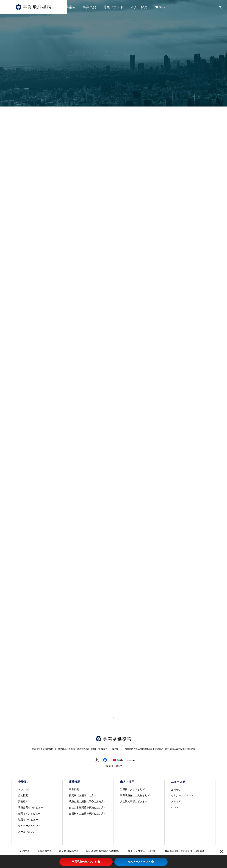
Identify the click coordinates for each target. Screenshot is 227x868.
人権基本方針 (45, 851)
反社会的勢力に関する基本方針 (103, 851)
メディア (176, 801)
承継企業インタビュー (31, 807)
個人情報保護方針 (69, 851)
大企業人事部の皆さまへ (134, 801)
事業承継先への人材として (135, 795)
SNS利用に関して (114, 766)
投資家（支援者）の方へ (83, 795)
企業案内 (69, 7)
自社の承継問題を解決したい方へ (88, 807)
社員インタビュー (28, 820)
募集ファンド (113, 7)
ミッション (24, 789)
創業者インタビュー (29, 814)
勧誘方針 (25, 851)
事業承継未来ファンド (86, 862)
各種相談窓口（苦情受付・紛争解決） (186, 851)
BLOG (174, 807)
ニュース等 (178, 782)
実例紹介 (23, 801)
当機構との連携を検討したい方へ (88, 814)
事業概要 (90, 7)
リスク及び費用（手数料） (143, 851)
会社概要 (23, 795)
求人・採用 (139, 7)
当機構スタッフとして (132, 789)
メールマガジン (27, 832)
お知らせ (176, 789)
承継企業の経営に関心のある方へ (88, 801)
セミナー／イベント (29, 826)
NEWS (160, 7)
